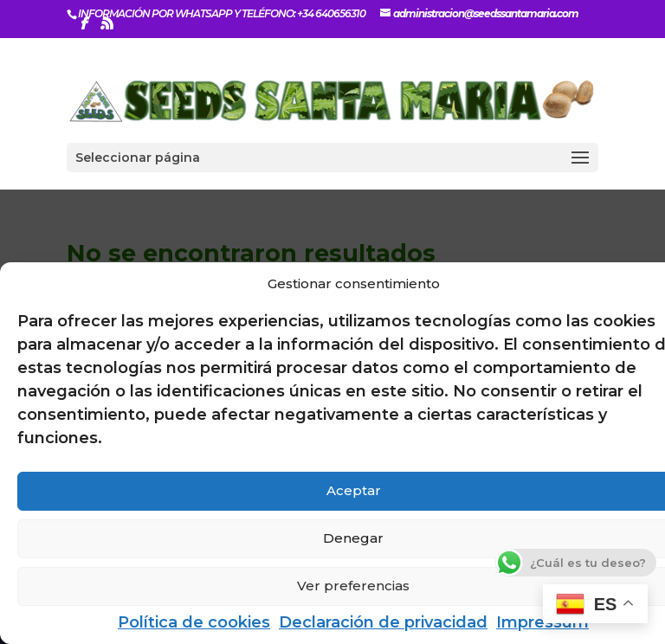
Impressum (542, 622)
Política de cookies (194, 622)
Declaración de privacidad (383, 622)
